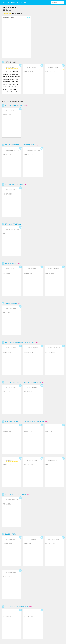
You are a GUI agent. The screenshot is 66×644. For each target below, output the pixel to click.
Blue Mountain (11, 534)
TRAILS (8, 2)
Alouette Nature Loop (14, 105)
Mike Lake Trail (11, 264)
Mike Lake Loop (11, 303)
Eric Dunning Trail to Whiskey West (20, 145)
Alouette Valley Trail (14, 185)
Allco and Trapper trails (16, 495)
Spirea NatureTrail (13, 224)
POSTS (14, 2)
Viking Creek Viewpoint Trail (17, 607)
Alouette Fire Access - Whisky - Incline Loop (23, 382)
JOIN (26, 2)
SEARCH (20, 2)
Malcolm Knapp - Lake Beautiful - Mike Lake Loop (25, 422)
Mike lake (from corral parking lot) (20, 343)
